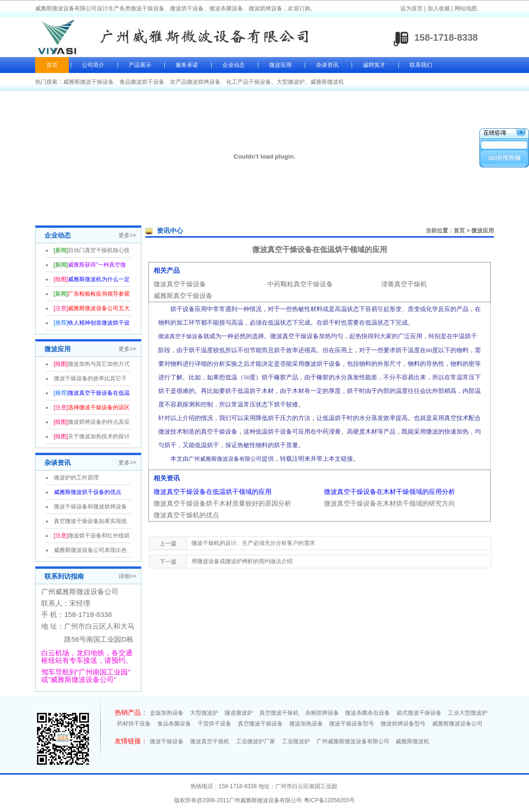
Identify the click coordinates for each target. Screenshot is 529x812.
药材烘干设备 (134, 724)
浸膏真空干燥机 (404, 284)
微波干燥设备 (167, 741)
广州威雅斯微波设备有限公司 (353, 741)
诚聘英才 (374, 65)
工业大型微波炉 (468, 713)
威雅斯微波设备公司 (457, 724)
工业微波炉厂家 (256, 741)
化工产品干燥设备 (249, 82)
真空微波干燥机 (279, 713)
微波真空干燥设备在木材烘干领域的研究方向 (389, 503)
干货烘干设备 (214, 724)
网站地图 (466, 8)
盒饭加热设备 (167, 713)
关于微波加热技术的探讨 (99, 436)
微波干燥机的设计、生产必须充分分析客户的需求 (253, 543)
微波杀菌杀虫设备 (367, 713)
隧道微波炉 (239, 713)
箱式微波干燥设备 (419, 713)
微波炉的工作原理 (76, 478)
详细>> (127, 576)
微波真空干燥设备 (180, 284)
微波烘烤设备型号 (403, 724)
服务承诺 (187, 65)
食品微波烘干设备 (142, 82)
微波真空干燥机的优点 (186, 515)
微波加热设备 (306, 724)
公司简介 (93, 65)
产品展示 (140, 65)
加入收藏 (439, 8)
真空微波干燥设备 (260, 724)
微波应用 (280, 65)
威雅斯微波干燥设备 (88, 82)
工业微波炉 (296, 741)
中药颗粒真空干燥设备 (300, 284)
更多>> (127, 235)
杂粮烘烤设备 (322, 713)
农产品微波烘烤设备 (195, 82)
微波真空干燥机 (210, 741)
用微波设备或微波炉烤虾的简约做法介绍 (242, 561)
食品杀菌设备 (174, 724)
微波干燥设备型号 (352, 724)
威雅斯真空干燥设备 (183, 296)
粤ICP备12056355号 (329, 800)
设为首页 (411, 8)
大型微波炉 (291, 82)
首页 (52, 65)
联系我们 (421, 65)
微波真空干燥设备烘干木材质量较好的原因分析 (222, 503)
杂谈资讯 (327, 65)
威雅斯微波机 (327, 82)
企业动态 (234, 65)
